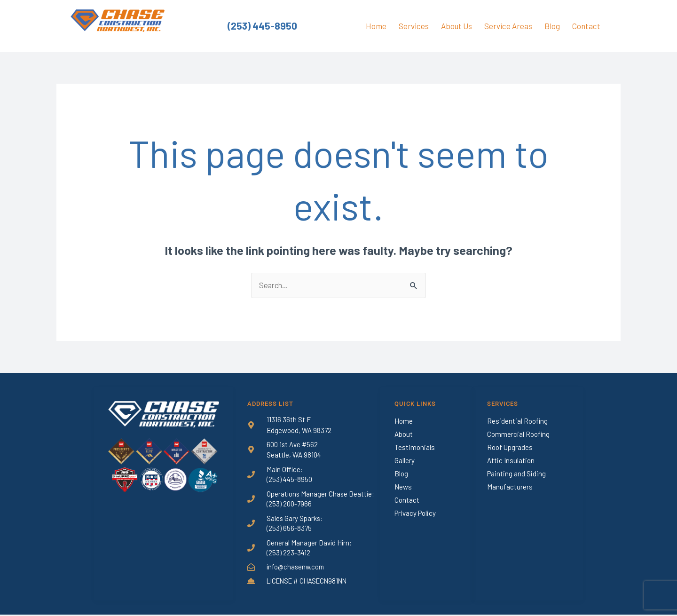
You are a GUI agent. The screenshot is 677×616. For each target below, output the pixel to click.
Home (376, 26)
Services (414, 26)
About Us (457, 26)
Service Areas (508, 26)
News (403, 487)
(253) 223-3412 (288, 554)
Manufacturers (510, 487)
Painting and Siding (516, 474)
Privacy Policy (415, 513)
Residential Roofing (517, 421)
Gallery (405, 461)
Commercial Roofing (518, 434)
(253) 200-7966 (289, 505)
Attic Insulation (511, 461)
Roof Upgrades (510, 448)
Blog (552, 26)
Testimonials (415, 448)
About (404, 434)
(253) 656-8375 (289, 529)
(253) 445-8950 (262, 26)
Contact (586, 26)
